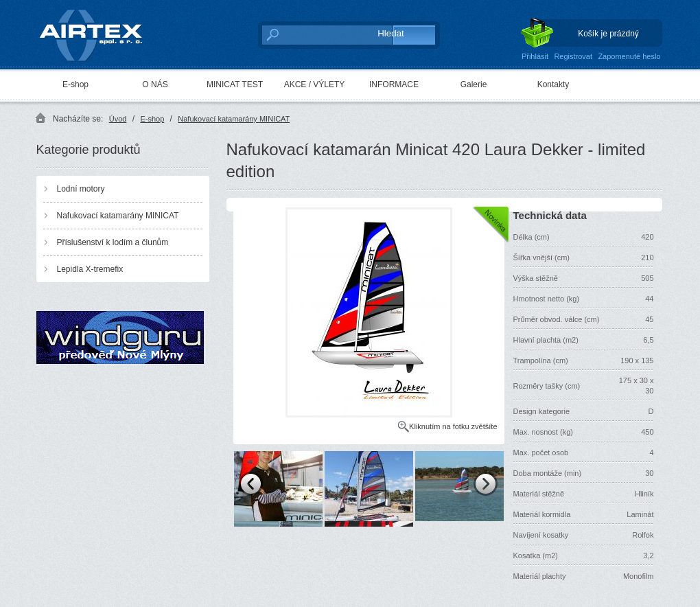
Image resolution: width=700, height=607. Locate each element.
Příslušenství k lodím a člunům (113, 242)
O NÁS (155, 84)
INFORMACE (394, 84)
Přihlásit (535, 56)
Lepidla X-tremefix (90, 269)
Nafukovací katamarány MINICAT (234, 119)
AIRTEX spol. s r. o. (101, 32)
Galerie (474, 84)
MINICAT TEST (235, 84)
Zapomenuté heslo (629, 56)
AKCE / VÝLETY (315, 84)
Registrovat (573, 56)
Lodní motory (81, 189)
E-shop (75, 84)
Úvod (118, 119)
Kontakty (553, 84)
